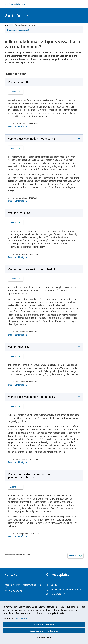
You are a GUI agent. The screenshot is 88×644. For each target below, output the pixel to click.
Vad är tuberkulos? (20, 213)
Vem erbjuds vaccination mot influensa (32, 397)
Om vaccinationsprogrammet (18, 30)
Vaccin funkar (16, 16)
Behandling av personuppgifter (66, 590)
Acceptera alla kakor (44, 625)
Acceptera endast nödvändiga (44, 631)
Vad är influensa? (19, 347)
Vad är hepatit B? (19, 82)
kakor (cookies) (22, 618)
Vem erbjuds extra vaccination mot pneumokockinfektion (30, 476)
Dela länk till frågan (17, 127)
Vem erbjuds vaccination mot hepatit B (32, 138)
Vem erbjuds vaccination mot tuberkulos (33, 269)
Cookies (55, 585)
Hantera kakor (44, 637)
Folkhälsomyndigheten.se (15, 4)
